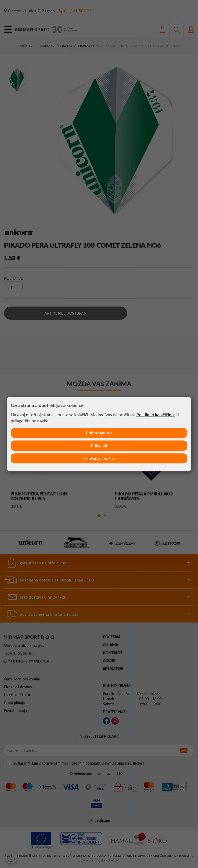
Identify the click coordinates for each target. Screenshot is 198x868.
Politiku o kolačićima (155, 415)
